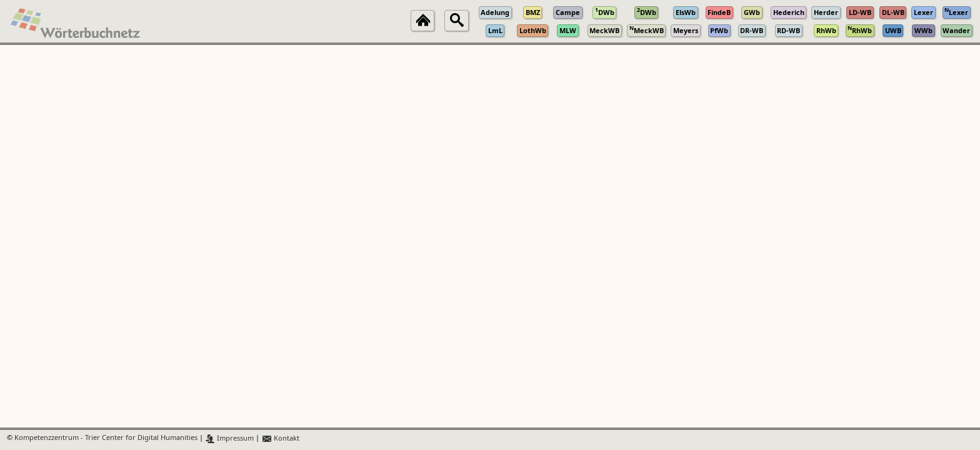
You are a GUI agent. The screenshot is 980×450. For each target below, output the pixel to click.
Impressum (230, 438)
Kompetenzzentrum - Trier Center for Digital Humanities (106, 438)
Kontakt (280, 438)
